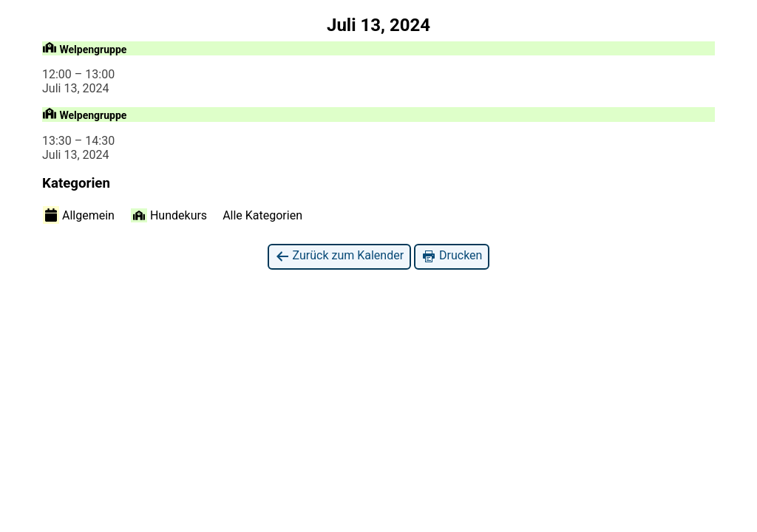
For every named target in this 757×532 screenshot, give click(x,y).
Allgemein (79, 215)
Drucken (452, 256)
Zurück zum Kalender (340, 256)
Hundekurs (169, 215)
